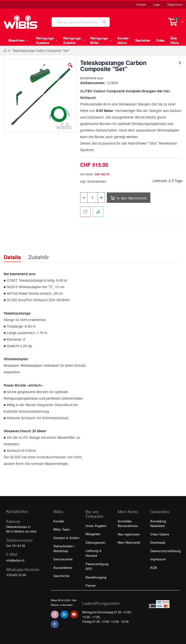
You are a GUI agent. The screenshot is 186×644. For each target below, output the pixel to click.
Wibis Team (62, 529)
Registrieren (175, 4)
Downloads (158, 542)
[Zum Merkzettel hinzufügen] (85, 212)
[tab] (16, 253)
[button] (70, 69)
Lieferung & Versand (93, 553)
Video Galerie (160, 534)
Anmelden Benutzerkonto (128, 523)
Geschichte (61, 576)
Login (157, 4)
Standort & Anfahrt (66, 538)
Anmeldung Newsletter (158, 523)
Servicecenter (63, 559)
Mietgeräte (93, 534)
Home (5, 51)
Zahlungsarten (95, 542)
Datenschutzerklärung (165, 551)
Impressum (158, 559)
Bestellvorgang (96, 577)
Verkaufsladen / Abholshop (64, 548)
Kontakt (141, 4)
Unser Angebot (96, 526)
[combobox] (81, 22)
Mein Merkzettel (129, 542)
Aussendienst (63, 567)
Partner (91, 585)
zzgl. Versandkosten (93, 181)
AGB (154, 567)
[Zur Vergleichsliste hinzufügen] (98, 212)
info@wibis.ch (15, 560)
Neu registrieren (129, 534)
